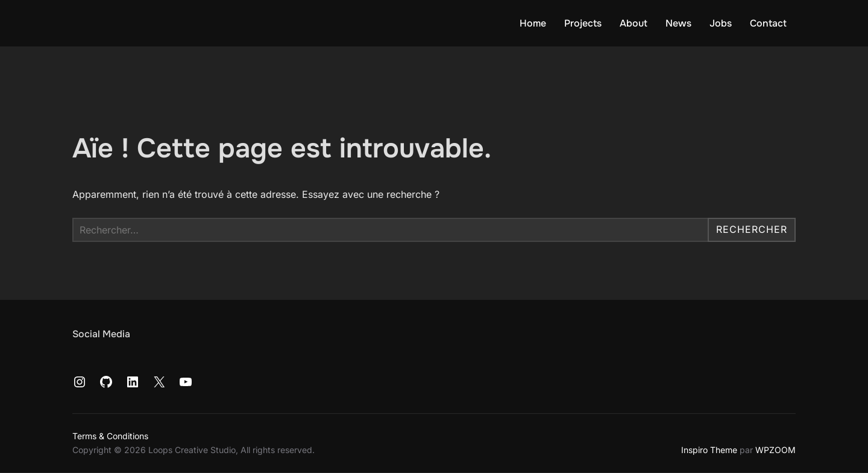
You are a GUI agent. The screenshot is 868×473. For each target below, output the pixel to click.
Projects (583, 23)
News (678, 23)
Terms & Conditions (110, 436)
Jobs (721, 23)
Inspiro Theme (709, 450)
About (634, 23)
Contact (768, 23)
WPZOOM (775, 450)
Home (533, 23)
